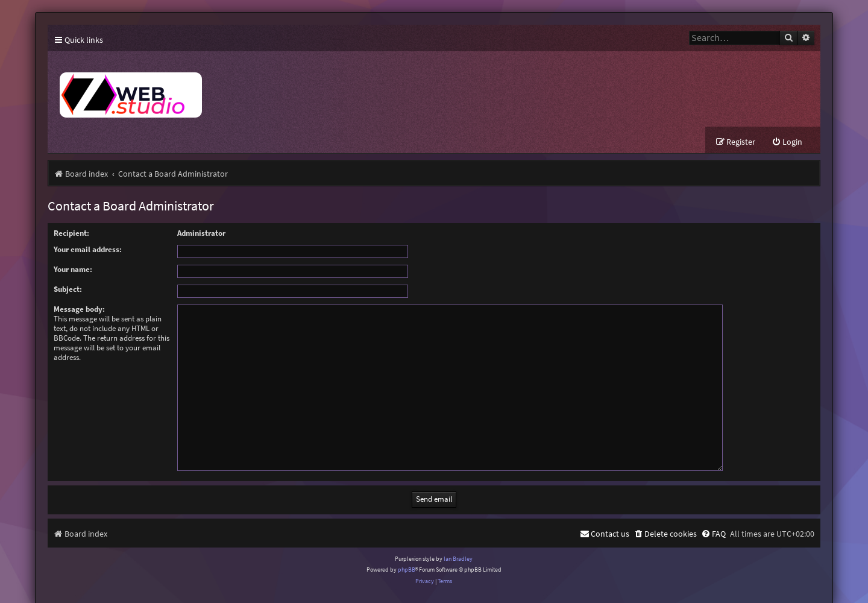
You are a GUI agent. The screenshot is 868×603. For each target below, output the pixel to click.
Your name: (73, 269)
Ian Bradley (458, 544)
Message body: (79, 309)
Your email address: (88, 249)
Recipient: (71, 233)
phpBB (407, 555)
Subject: (68, 289)
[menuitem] (787, 142)
